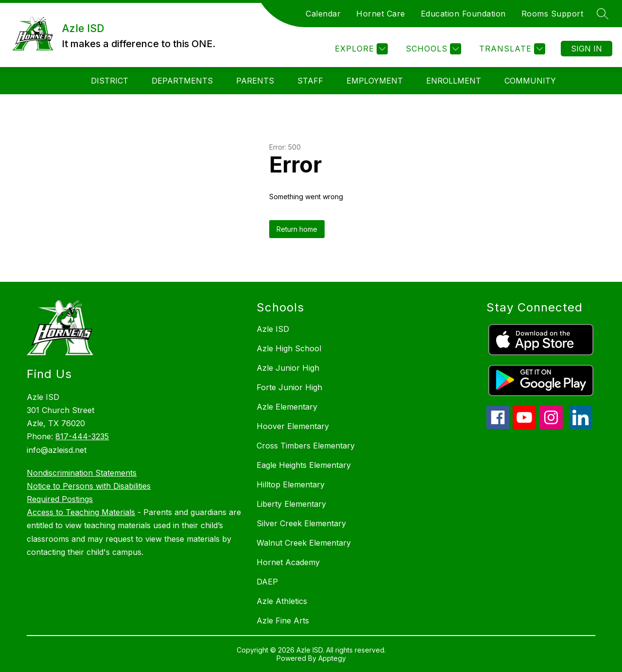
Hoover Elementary (293, 426)
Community (530, 81)
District (110, 81)
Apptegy (332, 658)
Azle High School (289, 348)
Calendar (323, 14)
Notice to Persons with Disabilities (89, 486)
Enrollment (454, 81)
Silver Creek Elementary (301, 523)
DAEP (267, 582)
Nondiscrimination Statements (82, 473)
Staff (310, 81)
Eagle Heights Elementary (304, 465)
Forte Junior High (289, 387)
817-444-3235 (82, 436)
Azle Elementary (287, 407)
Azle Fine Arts (283, 620)
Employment (375, 81)
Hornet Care (381, 14)
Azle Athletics (282, 601)
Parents (255, 81)
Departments (182, 81)
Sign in (587, 49)
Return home (297, 229)
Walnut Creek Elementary (304, 543)
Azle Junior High (288, 368)
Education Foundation (463, 14)
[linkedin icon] (581, 426)
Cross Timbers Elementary (306, 446)
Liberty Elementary (291, 504)
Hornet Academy (288, 562)
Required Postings (60, 499)
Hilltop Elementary (291, 484)
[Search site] (603, 14)
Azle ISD (273, 329)
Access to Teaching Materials (81, 512)
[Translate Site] (511, 49)
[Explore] (360, 49)
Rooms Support (553, 14)
